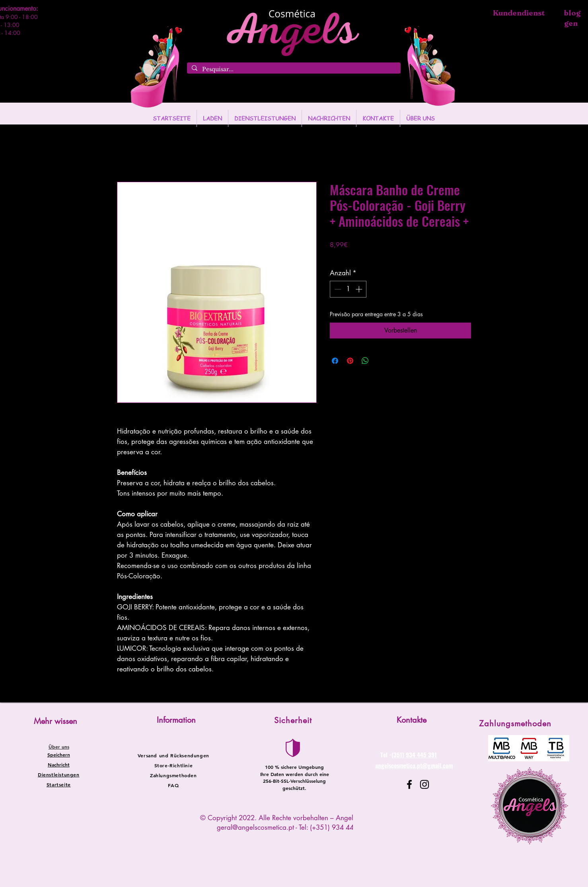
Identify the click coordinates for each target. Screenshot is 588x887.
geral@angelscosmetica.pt (255, 827)
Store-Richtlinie (174, 765)
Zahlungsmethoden (173, 775)
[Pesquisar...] (293, 70)
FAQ (173, 785)
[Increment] (360, 289)
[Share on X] (380, 361)
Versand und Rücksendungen (173, 755)
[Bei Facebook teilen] (335, 361)
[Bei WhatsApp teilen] (365, 361)
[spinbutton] (348, 289)
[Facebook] (409, 784)
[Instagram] (424, 784)
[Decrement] (337, 289)
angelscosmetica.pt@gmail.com (414, 765)
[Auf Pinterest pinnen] (350, 361)
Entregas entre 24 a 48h (394, 256)
